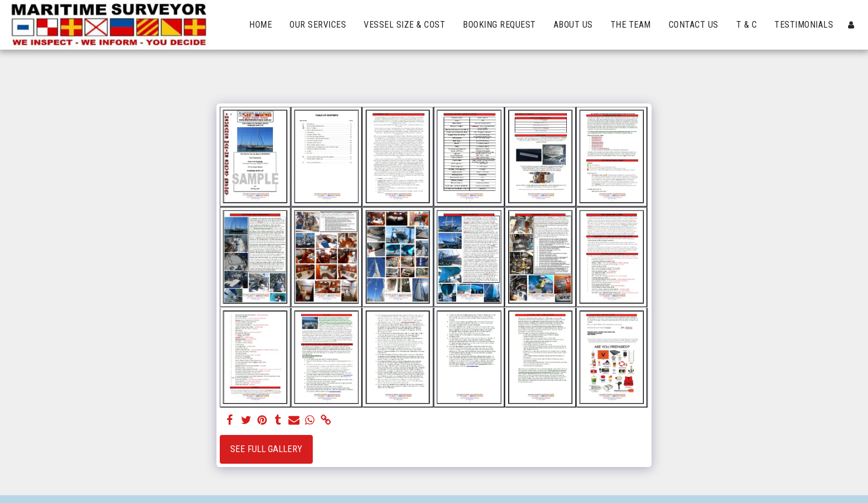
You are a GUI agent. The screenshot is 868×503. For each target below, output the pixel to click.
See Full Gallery (266, 449)
